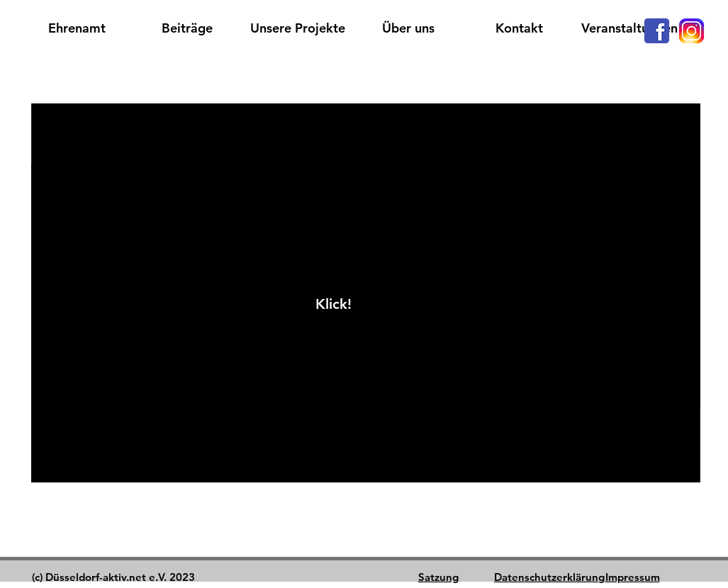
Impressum (633, 577)
